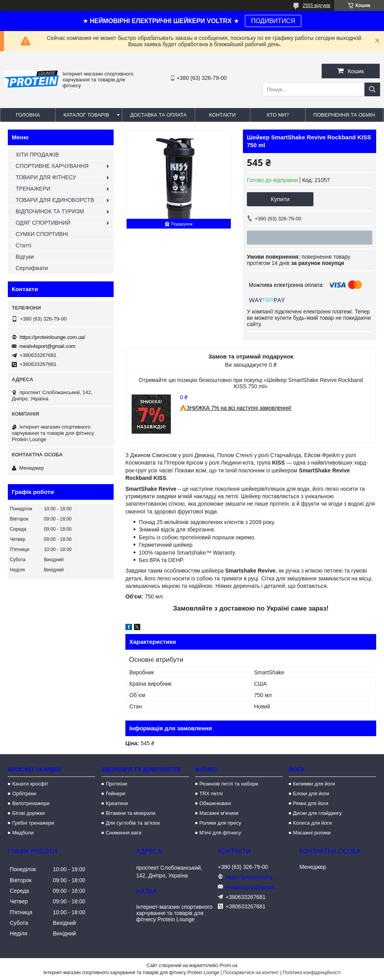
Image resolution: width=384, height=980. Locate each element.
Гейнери (116, 794)
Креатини (117, 803)
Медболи (23, 833)
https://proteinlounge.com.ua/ (53, 337)
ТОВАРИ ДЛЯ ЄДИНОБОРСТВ (55, 200)
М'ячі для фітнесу (220, 833)
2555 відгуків (316, 5)
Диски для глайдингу (318, 813)
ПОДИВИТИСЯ (273, 21)
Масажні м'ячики (219, 813)
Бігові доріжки (28, 813)
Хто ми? (278, 115)
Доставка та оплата (158, 115)
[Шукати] (372, 89)
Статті (24, 245)
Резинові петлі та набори (229, 784)
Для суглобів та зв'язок (133, 823)
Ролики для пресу (220, 823)
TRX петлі (211, 794)
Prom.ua (229, 966)
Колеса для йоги (312, 823)
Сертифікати (32, 268)
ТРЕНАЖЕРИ (33, 189)
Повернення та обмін (344, 115)
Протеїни (117, 784)
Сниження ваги (124, 833)
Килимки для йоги (314, 784)
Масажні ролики (312, 833)
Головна (28, 115)
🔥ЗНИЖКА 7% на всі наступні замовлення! (236, 408)
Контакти (223, 115)
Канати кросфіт (30, 784)
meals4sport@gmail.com (47, 346)
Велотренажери (31, 803)
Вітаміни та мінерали (131, 813)
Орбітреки (24, 794)
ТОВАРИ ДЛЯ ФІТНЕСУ (46, 177)
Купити (280, 199)
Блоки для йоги (311, 794)
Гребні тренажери (33, 823)
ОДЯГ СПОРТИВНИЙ (43, 223)
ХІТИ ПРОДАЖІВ (37, 155)
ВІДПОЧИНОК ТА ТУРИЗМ (50, 211)
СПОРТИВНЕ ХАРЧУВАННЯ (52, 166)
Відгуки (25, 257)
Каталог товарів (86, 115)
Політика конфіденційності (312, 973)
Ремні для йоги (311, 803)
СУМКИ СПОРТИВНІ (42, 234)
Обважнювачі (215, 803)
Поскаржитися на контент (251, 973)
